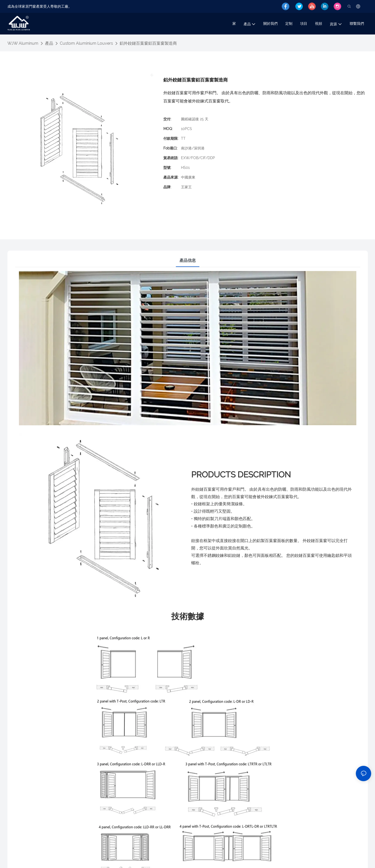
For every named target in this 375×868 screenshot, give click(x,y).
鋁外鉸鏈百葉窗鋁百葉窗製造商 (148, 43)
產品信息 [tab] (188, 260)
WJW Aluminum (23, 43)
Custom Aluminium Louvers (86, 43)
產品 (49, 43)
